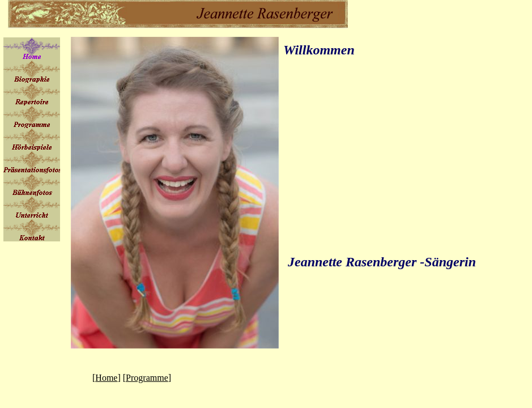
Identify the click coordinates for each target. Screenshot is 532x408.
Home (106, 378)
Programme (147, 378)
